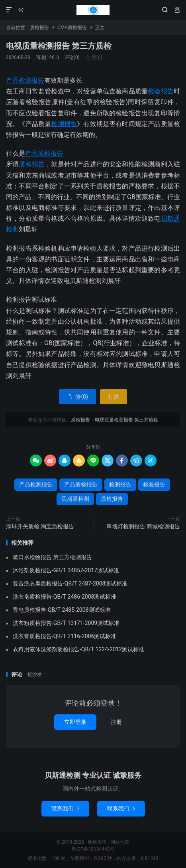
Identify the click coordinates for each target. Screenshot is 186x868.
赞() (94, 57)
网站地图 (120, 842)
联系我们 (65, 809)
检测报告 (64, 124)
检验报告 (161, 91)
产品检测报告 (25, 80)
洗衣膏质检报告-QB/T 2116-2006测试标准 (65, 636)
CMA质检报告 (72, 28)
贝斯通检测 (75, 499)
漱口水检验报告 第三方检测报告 (52, 557)
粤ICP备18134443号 (93, 849)
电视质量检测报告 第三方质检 (59, 46)
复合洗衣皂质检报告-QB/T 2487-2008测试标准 (70, 583)
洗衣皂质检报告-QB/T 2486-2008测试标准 (65, 597)
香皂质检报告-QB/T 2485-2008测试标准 (62, 610)
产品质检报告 (44, 153)
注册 (116, 722)
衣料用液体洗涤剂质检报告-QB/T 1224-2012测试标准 (78, 649)
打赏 (114, 397)
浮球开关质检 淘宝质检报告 (40, 526)
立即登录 (75, 722)
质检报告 (93, 10)
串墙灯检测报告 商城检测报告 (143, 526)
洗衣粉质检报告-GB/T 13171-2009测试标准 (66, 623)
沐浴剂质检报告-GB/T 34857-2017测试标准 (66, 570)
